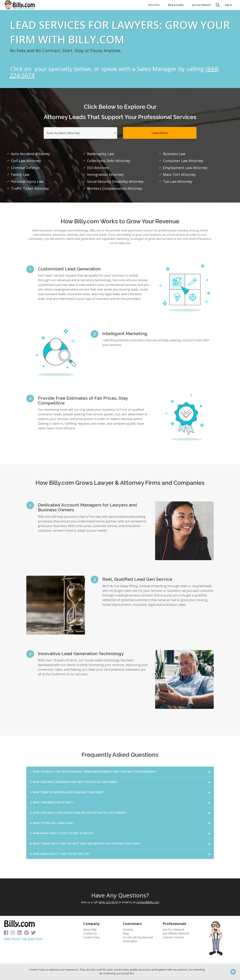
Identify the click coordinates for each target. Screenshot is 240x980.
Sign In (228, 5)
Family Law (20, 174)
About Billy (90, 930)
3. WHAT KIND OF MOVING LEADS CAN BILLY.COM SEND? (67, 792)
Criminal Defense (25, 168)
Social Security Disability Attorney (115, 181)
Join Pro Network (173, 930)
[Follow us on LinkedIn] (20, 933)
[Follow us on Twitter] (33, 933)
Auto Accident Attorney (30, 154)
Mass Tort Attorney (179, 174)
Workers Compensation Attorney (115, 188)
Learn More (160, 133)
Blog (126, 933)
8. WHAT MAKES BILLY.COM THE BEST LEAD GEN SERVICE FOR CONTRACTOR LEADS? (85, 843)
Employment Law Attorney (185, 168)
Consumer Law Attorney (183, 161)
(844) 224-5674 (108, 902)
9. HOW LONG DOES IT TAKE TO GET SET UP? (60, 854)
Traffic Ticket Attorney (30, 188)
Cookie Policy (92, 937)
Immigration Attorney (105, 174)
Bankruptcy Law (100, 154)
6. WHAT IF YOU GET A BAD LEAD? (52, 823)
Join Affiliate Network (176, 933)
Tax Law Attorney (178, 181)
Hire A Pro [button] (154, 5)
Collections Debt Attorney (109, 161)
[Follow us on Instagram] (13, 933)
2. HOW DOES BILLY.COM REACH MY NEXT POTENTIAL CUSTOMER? (74, 782)
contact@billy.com (148, 902)
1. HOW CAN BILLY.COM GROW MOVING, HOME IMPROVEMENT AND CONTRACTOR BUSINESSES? (93, 772)
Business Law (174, 154)
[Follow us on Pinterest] (26, 933)
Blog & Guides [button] (176, 5)
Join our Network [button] (201, 5)
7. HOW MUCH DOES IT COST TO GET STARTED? (62, 833)
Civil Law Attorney (26, 161)
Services (128, 930)
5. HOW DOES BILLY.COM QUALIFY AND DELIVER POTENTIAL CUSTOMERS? (78, 813)
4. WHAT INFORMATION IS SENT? (52, 802)
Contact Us (90, 933)
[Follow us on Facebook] (6, 933)
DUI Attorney (98, 168)
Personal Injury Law (27, 181)
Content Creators (173, 937)
